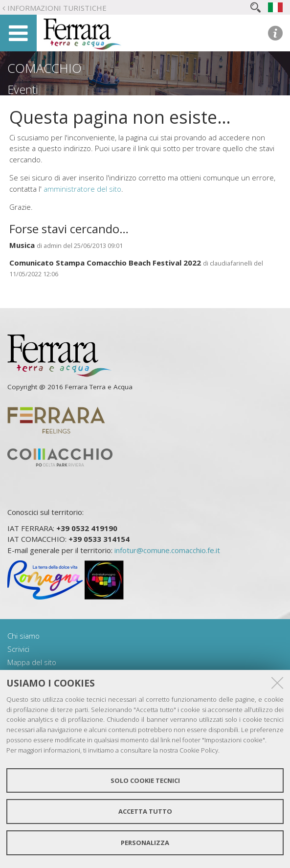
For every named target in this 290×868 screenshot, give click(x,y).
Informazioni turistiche (57, 8)
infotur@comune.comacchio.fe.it (167, 550)
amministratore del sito (82, 189)
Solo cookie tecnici (145, 780)
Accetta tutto (145, 811)
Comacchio (45, 68)
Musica (22, 245)
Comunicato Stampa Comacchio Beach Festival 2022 (105, 263)
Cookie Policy (199, 750)
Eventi (23, 89)
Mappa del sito (32, 662)
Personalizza (145, 843)
